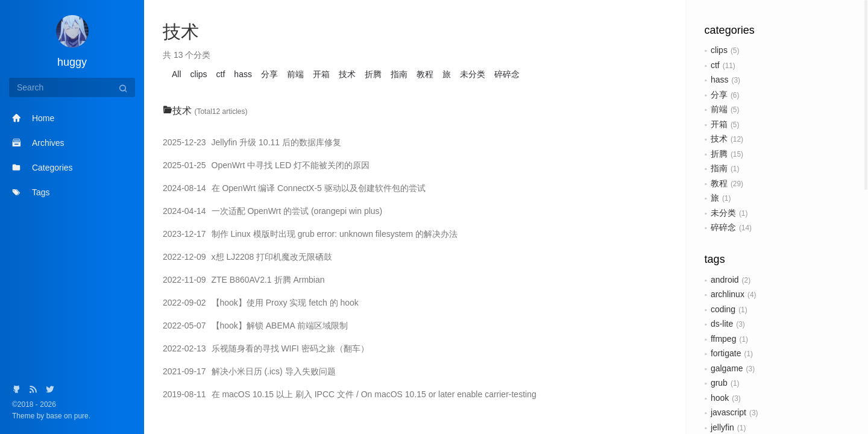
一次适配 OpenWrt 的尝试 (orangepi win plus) (272, 211)
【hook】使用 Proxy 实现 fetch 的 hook (261, 303)
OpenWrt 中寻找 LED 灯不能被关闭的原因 (266, 165)
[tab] (415, 111)
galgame (727, 368)
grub (719, 383)
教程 (719, 183)
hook (720, 398)
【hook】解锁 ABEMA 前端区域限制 (255, 325)
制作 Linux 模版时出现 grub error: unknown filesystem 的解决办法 (310, 234)
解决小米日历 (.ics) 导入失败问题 (249, 371)
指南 (719, 168)
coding (723, 309)
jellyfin (722, 427)
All (177, 74)
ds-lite (722, 324)
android (725, 280)
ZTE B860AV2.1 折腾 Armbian (244, 280)
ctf (715, 65)
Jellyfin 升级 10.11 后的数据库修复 (252, 142)
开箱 (719, 124)
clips (719, 50)
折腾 (719, 154)
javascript (728, 412)
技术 (719, 139)
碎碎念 (723, 227)
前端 (719, 109)
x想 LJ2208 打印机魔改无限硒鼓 (247, 257)
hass (720, 80)
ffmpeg (724, 339)
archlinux (728, 294)
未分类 (723, 213)
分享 (719, 95)
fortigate (726, 353)
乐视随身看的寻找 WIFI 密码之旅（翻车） (266, 348)
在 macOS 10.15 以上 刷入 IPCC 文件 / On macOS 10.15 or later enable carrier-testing (350, 394)
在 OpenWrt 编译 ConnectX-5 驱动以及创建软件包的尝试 (294, 188)
